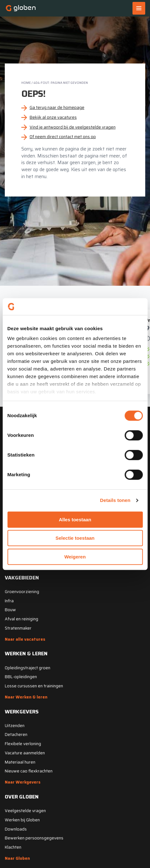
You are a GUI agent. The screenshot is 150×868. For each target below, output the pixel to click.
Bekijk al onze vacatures (53, 117)
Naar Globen (17, 858)
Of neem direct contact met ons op (63, 137)
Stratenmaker (18, 628)
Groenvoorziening (22, 592)
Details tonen (115, 500)
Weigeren (75, 557)
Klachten (13, 847)
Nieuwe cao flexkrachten (29, 771)
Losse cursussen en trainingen (34, 686)
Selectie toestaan (75, 538)
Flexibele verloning (23, 744)
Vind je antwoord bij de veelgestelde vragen (73, 127)
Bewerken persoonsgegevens (34, 838)
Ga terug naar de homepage (57, 107)
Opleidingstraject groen (28, 668)
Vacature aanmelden (25, 753)
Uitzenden (15, 726)
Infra (9, 601)
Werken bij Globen (22, 820)
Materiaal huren (20, 762)
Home (26, 83)
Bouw (10, 610)
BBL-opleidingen (21, 677)
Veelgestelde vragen (25, 811)
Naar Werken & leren (26, 697)
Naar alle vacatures (25, 639)
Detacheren (16, 734)
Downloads (16, 829)
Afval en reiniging (21, 619)
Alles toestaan (75, 520)
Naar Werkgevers (23, 782)
